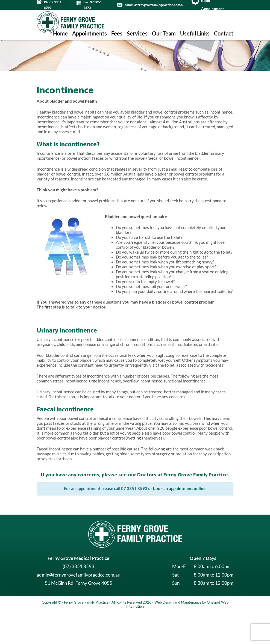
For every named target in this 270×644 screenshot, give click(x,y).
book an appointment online (179, 520)
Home (60, 33)
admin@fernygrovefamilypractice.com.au (155, 5)
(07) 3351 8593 (78, 597)
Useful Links (195, 33)
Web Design (164, 633)
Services (137, 33)
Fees (117, 33)
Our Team (164, 33)
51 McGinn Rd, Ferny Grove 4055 (79, 614)
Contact (224, 33)
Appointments (89, 33)
